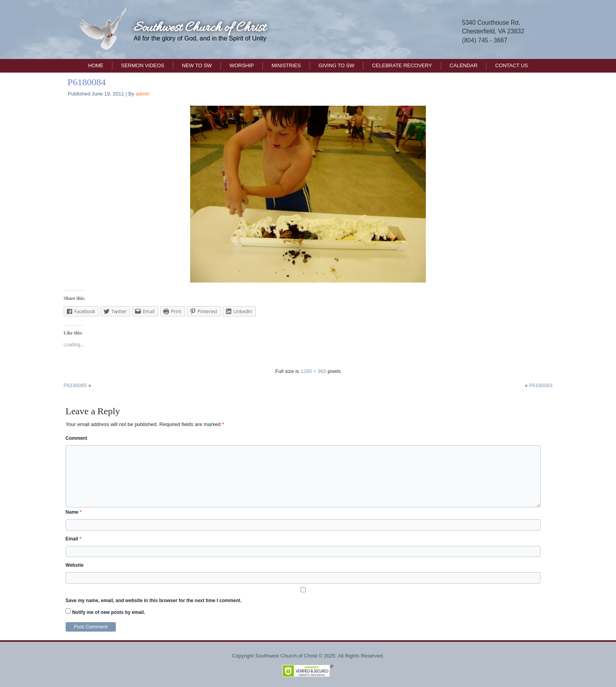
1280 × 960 (313, 371)
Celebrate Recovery (402, 65)
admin (142, 94)
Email (73, 539)
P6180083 (541, 385)
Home (96, 65)
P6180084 (87, 82)
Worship (242, 65)
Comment (76, 438)
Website (75, 565)
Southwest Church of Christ (200, 28)
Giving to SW (336, 65)
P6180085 (75, 385)
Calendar (464, 65)
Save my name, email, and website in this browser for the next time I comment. (154, 601)
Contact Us (511, 65)
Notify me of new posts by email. (108, 612)
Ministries (286, 65)
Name (74, 512)
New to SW (197, 65)
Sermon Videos (143, 65)
